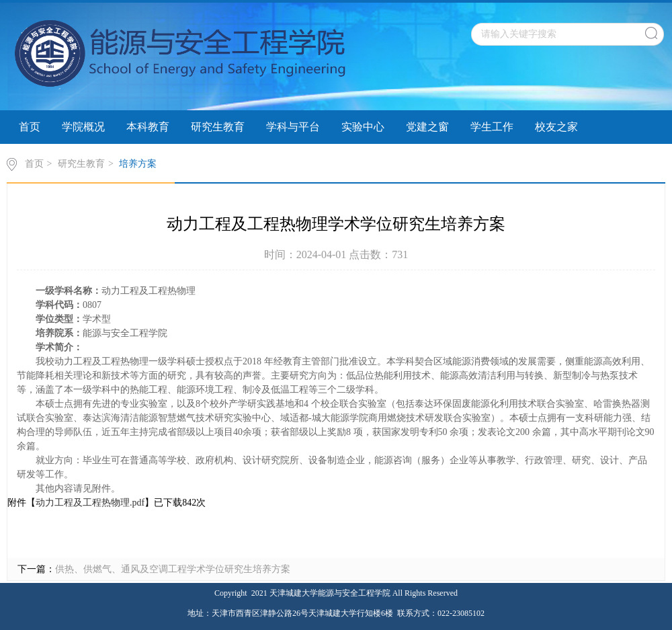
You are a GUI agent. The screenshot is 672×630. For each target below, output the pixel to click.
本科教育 (148, 127)
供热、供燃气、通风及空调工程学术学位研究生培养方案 (173, 569)
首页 (30, 127)
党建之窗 (427, 127)
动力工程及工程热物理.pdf (90, 503)
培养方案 (138, 164)
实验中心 (363, 127)
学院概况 (83, 127)
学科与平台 (293, 127)
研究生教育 (218, 127)
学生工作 (492, 127)
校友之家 (556, 127)
